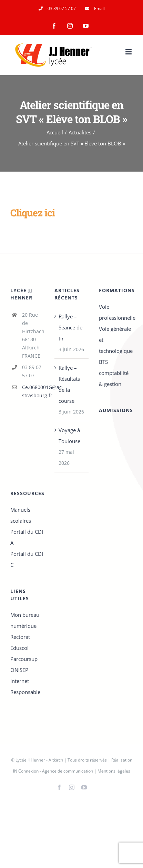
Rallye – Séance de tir (70, 327)
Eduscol (19, 648)
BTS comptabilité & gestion (114, 373)
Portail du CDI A (27, 537)
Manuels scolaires (21, 515)
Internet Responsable (25, 686)
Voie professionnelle (116, 312)
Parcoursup (24, 659)
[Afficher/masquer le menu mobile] (129, 52)
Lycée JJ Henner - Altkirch (39, 760)
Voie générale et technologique (116, 340)
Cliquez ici (33, 213)
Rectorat (20, 637)
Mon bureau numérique (25, 620)
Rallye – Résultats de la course (69, 384)
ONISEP (19, 670)
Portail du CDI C (27, 559)
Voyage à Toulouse (69, 436)
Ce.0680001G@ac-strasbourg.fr (33, 391)
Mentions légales (114, 771)
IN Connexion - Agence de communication (53, 771)
